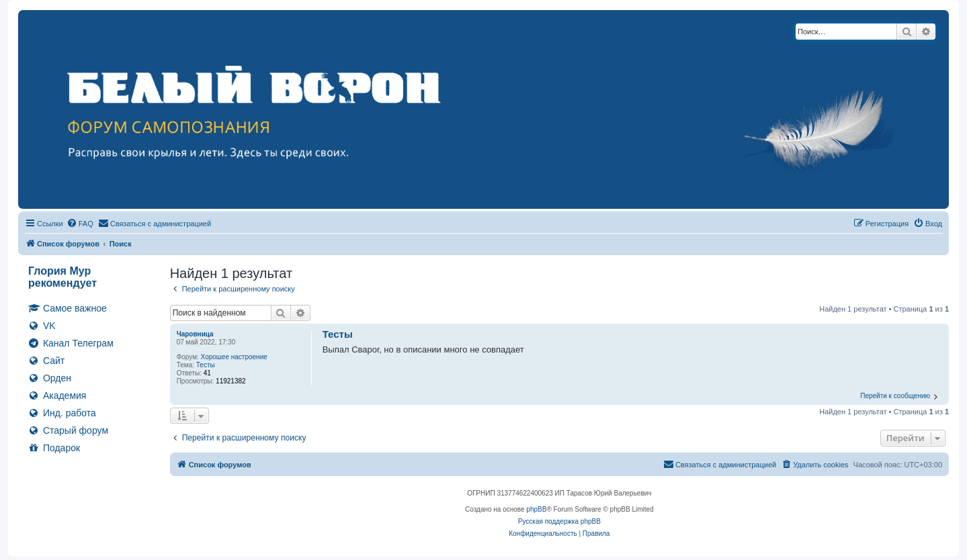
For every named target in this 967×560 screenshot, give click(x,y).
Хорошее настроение (234, 357)
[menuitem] (80, 224)
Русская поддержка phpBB (559, 521)
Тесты (206, 365)
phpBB (536, 509)
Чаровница (195, 334)
